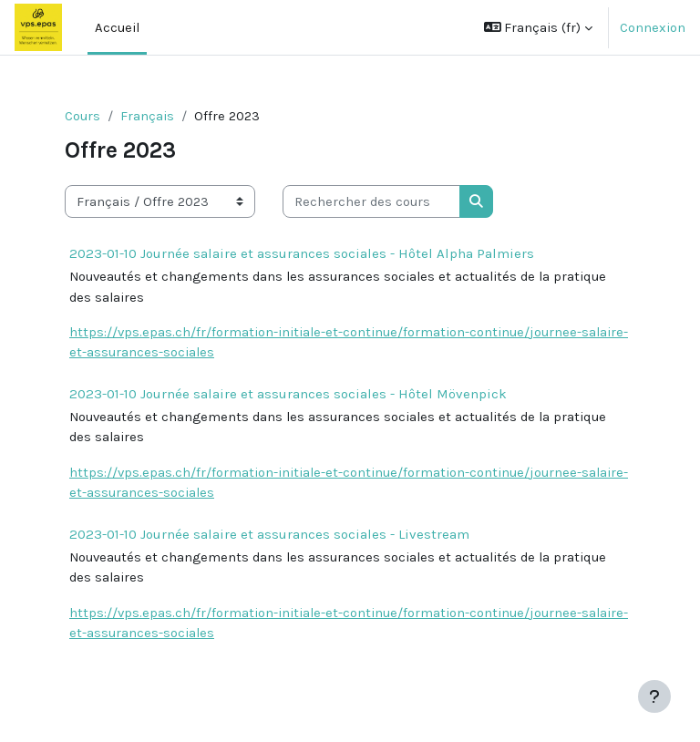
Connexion (653, 27)
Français (147, 116)
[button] (539, 27)
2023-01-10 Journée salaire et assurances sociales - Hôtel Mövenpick (288, 394)
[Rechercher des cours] (371, 201)
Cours (82, 116)
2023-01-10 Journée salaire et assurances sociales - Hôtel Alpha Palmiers (302, 253)
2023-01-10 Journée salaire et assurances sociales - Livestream (269, 534)
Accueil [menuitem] (117, 27)
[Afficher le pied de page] (654, 696)
